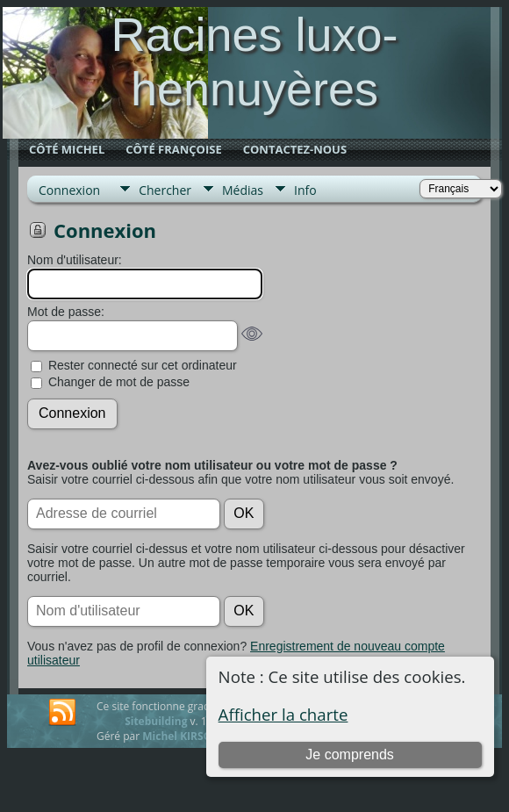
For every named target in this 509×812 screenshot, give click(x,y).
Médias (243, 190)
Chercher (165, 190)
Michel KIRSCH (180, 736)
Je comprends (350, 755)
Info (305, 190)
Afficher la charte (283, 714)
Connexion (69, 190)
